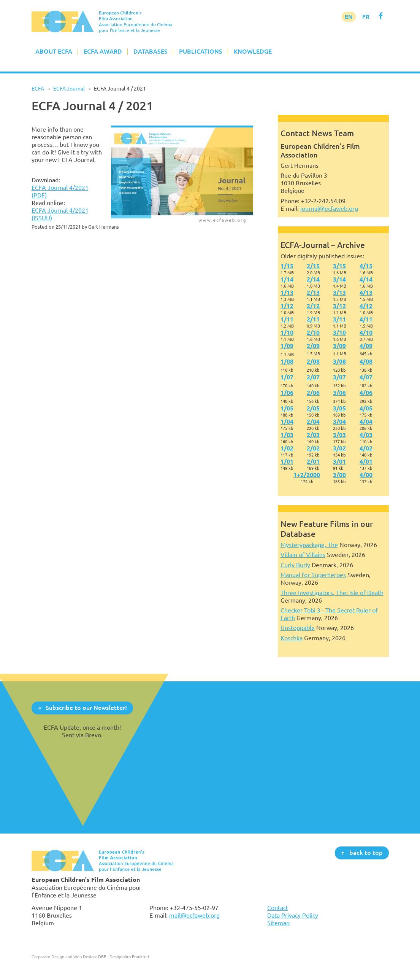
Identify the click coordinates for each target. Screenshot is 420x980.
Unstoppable (298, 628)
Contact (278, 908)
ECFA (38, 89)
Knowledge (253, 51)
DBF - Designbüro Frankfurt (124, 957)
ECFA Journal (69, 89)
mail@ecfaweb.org (194, 915)
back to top (366, 853)
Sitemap (278, 923)
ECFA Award (103, 51)
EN (349, 17)
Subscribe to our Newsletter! (86, 708)
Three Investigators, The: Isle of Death (332, 593)
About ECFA (54, 51)
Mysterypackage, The (309, 545)
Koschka (292, 638)
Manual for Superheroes (313, 575)
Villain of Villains (303, 555)
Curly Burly (295, 565)
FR (366, 17)
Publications (201, 51)
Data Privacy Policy (293, 915)
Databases (151, 51)
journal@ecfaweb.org (329, 208)
